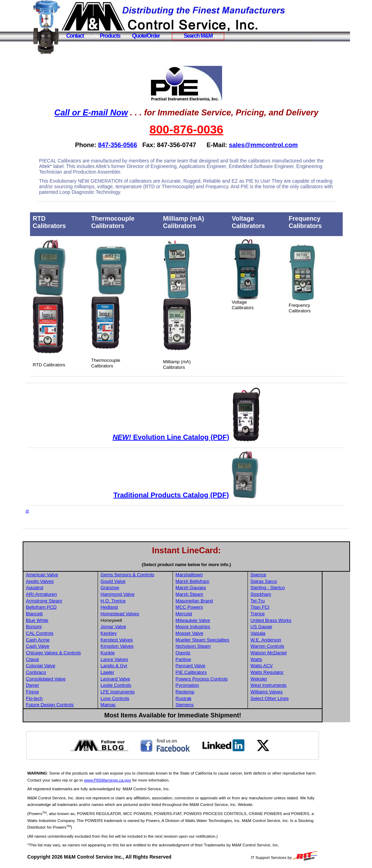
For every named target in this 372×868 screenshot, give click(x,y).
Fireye (63, 692)
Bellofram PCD (72, 607)
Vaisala (286, 633)
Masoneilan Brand (223, 601)
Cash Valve (69, 646)
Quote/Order (146, 36)
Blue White (68, 620)
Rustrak (213, 698)
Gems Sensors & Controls (158, 575)
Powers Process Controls (231, 679)
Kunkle (138, 653)
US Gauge (290, 627)
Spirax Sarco (292, 581)
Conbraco (67, 672)
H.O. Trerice (143, 601)
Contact (75, 36)
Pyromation (216, 685)
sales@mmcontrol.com (279, 145)
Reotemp (214, 692)
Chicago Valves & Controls (84, 653)
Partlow (212, 659)
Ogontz (212, 653)
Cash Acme (69, 640)
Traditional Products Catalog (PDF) (187, 495)
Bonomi (65, 627)
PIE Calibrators (220, 672)
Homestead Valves (150, 614)
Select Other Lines (298, 698)
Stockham (289, 594)
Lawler (138, 672)
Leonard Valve (146, 679)
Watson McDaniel (297, 653)
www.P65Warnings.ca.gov (150, 780)
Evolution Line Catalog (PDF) (186, 437)
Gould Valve (143, 581)
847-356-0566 (133, 145)
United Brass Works (299, 620)
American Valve (73, 575)
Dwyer (63, 685)
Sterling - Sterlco (296, 588)
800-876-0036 (202, 129)
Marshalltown (218, 575)
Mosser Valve (219, 633)
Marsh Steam (218, 594)
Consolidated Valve (77, 679)
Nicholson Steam (222, 646)
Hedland (139, 607)
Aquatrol (66, 588)
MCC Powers (218, 607)
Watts (285, 659)
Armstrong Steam (75, 601)
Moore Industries (222, 627)
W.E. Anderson (294, 640)
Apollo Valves (71, 581)
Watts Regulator (295, 672)
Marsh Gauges (220, 588)
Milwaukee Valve (222, 620)
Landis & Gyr (144, 666)
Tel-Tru (286, 601)
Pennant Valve (220, 666)
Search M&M (198, 36)
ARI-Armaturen (72, 594)
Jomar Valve (143, 627)
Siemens (214, 705)
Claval (63, 659)
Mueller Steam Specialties (231, 640)
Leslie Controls (146, 685)
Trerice (286, 614)
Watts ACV (290, 666)
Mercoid (213, 614)
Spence (287, 575)
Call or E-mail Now (107, 112)
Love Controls (145, 698)
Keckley (139, 633)
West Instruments (297, 685)
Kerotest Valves (147, 640)
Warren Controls (296, 646)
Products (110, 36)
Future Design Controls (81, 705)
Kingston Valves (147, 646)
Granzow (140, 588)
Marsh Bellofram (222, 581)
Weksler (287, 679)
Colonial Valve (71, 666)
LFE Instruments (148, 692)
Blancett (65, 614)
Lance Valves (145, 659)
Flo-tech (65, 698)
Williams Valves (295, 692)
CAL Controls (71, 633)
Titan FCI (288, 607)
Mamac (138, 705)
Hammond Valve (148, 594)
